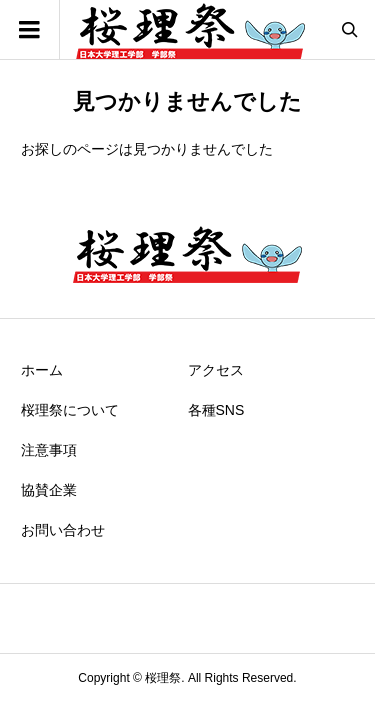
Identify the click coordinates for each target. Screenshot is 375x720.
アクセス (216, 370)
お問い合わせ (63, 530)
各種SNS (216, 410)
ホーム (42, 370)
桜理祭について (70, 410)
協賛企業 (49, 490)
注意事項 (49, 450)
